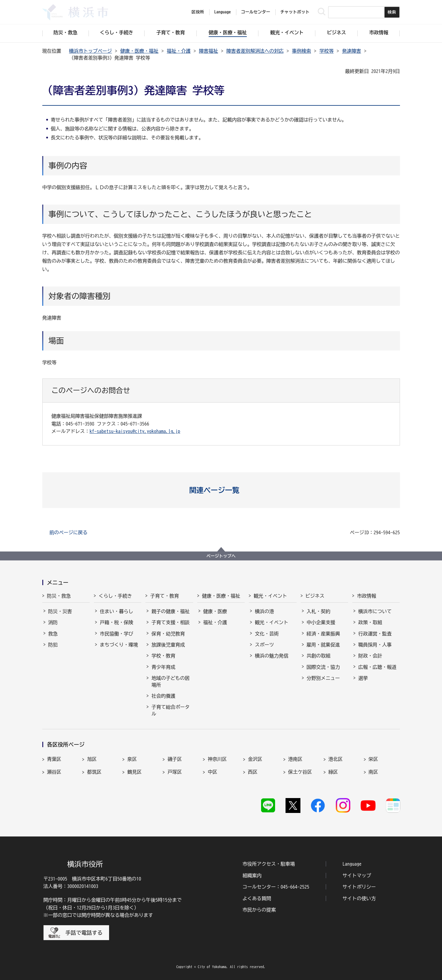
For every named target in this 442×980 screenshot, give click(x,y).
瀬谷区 (54, 772)
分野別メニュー (323, 678)
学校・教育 (163, 656)
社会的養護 (163, 696)
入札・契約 (319, 611)
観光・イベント (270, 596)
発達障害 (352, 51)
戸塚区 (175, 772)
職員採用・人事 (375, 645)
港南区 (295, 759)
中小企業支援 (321, 622)
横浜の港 (264, 611)
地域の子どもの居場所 (170, 681)
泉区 (132, 759)
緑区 (333, 772)
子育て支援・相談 (170, 622)
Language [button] (223, 12)
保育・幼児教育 (168, 634)
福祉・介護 (179, 51)
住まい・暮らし (117, 611)
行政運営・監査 (375, 634)
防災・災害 (60, 611)
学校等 (327, 51)
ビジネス (315, 596)
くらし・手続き (115, 596)
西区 (253, 772)
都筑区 (94, 772)
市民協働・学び (117, 634)
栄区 (373, 759)
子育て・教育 (165, 596)
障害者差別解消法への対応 (255, 51)
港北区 (336, 759)
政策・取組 (370, 622)
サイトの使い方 (359, 898)
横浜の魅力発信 (272, 656)
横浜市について (375, 611)
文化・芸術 (267, 634)
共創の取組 (319, 656)
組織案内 (252, 875)
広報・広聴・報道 (377, 667)
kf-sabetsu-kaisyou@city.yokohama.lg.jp (135, 431)
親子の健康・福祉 (170, 611)
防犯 (53, 645)
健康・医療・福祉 (139, 51)
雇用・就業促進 (323, 645)
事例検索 (302, 51)
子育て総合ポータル (170, 710)
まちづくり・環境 (119, 645)
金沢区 (255, 759)
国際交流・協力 (323, 667)
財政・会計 (370, 656)
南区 (373, 772)
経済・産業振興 (323, 634)
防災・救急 (59, 596)
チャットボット (295, 12)
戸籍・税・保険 (117, 622)
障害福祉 (209, 51)
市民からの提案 (259, 910)
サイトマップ (357, 875)
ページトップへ (221, 556)
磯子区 (175, 759)
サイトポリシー (359, 887)
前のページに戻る (69, 532)
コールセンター (256, 12)
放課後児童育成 (168, 645)
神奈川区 (217, 759)
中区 (213, 772)
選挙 (363, 678)
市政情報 (367, 596)
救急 (53, 634)
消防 (53, 622)
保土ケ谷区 (300, 772)
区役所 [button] (198, 12)
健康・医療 (215, 611)
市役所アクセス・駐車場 (269, 864)
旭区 (92, 759)
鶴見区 (134, 772)
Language (352, 864)
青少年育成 (163, 667)
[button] (221, 490)
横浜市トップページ (91, 51)
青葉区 (54, 759)
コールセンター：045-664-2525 (276, 887)
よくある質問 (257, 898)
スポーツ (264, 645)
